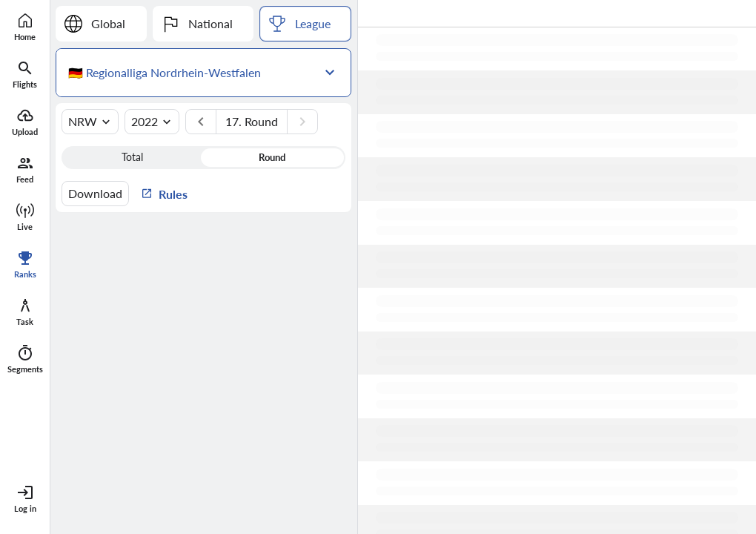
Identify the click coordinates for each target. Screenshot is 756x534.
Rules (164, 193)
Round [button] (272, 157)
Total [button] (132, 157)
